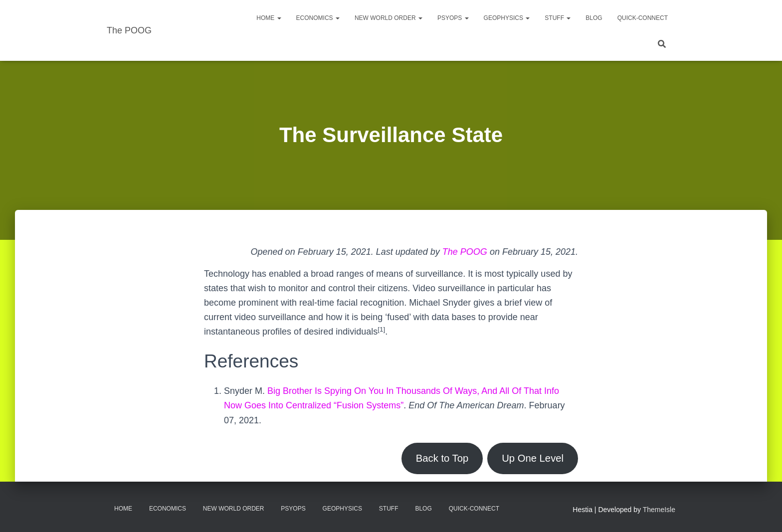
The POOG (465, 252)
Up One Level (533, 458)
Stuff (558, 18)
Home (269, 18)
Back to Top (442, 458)
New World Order (389, 18)
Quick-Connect (643, 18)
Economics (318, 18)
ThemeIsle (659, 510)
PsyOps (453, 18)
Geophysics (507, 18)
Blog (594, 18)
